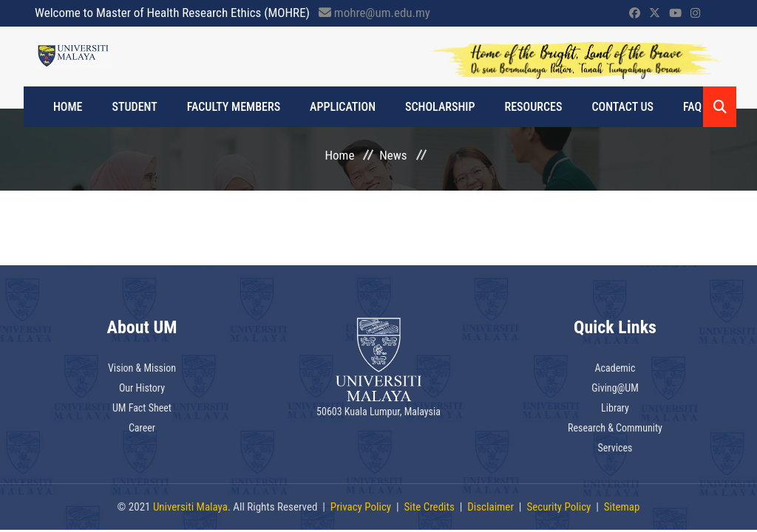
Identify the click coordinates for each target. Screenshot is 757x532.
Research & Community (615, 428)
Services (615, 448)
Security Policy (559, 507)
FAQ (692, 107)
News (393, 155)
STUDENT (135, 107)
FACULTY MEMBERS (234, 107)
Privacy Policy (361, 507)
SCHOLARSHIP (440, 107)
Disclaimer (490, 507)
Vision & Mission (142, 368)
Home (68, 107)
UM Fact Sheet (142, 408)
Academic (615, 368)
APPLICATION (343, 107)
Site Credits (430, 507)
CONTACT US (622, 107)
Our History (142, 388)
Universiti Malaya (190, 507)
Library (615, 408)
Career (142, 428)
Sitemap (622, 507)
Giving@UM (615, 388)
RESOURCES (534, 107)
